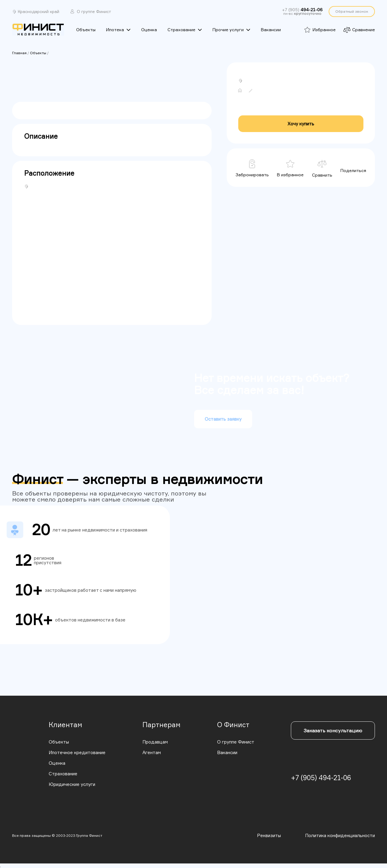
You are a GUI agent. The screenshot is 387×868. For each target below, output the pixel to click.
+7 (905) (302, 10)
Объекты (38, 53)
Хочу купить (301, 124)
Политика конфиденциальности (340, 835)
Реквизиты (269, 835)
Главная (19, 53)
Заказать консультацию (333, 731)
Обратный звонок (352, 11)
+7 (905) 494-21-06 (321, 778)
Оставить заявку (223, 419)
